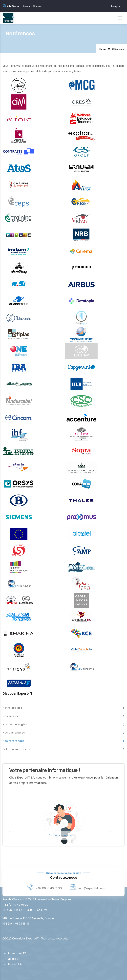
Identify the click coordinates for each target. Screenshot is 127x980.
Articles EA (15, 964)
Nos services (11, 716)
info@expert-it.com (19, 6)
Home (103, 49)
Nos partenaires (14, 733)
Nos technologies (15, 724)
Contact (37, 6)
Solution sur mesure (16, 749)
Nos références (13, 741)
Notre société (12, 708)
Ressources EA (17, 953)
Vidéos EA (14, 959)
